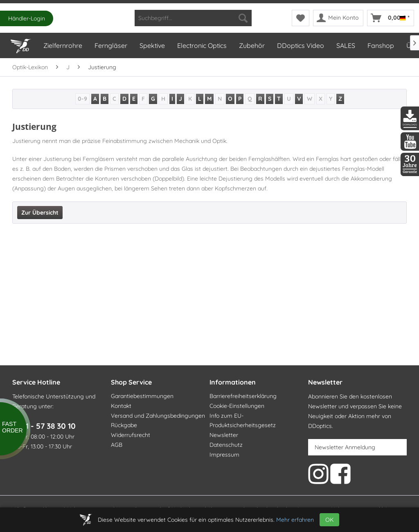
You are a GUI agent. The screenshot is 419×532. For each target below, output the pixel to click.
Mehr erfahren (295, 520)
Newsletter (224, 435)
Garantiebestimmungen (142, 396)
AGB (117, 445)
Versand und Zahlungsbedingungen (158, 416)
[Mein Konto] (338, 18)
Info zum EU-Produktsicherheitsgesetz (243, 421)
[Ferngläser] (110, 45)
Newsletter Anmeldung (345, 447)
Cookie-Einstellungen (237, 406)
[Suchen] (243, 18)
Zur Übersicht (40, 213)
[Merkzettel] (301, 18)
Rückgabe (124, 425)
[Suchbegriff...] (193, 18)
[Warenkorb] (391, 18)
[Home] (20, 44)
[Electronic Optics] (202, 45)
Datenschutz (226, 445)
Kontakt (121, 406)
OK (329, 520)
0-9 (82, 99)
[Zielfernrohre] (62, 45)
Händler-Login (27, 18)
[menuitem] (193, 18)
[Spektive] (152, 45)
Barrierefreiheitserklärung (243, 396)
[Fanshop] (380, 45)
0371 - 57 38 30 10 (44, 426)
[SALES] (345, 45)
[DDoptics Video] (300, 45)
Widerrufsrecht (131, 435)
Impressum (224, 455)
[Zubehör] (251, 45)
